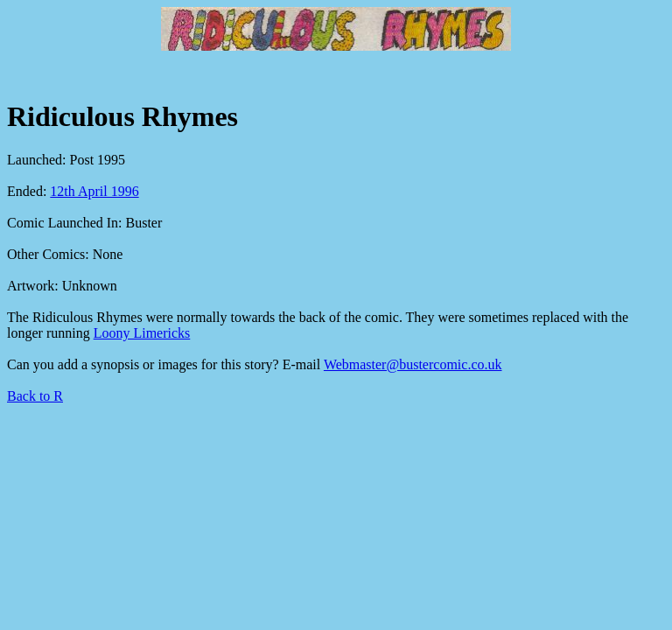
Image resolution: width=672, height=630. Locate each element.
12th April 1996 (94, 191)
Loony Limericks (142, 333)
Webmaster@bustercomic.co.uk (413, 364)
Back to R (35, 396)
